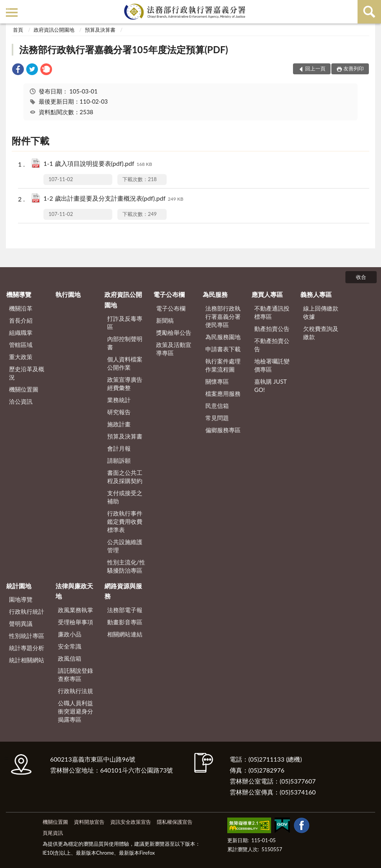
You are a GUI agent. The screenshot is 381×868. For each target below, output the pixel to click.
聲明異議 (21, 624)
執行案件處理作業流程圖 (223, 365)
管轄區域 (21, 345)
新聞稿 (165, 320)
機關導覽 (19, 294)
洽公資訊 (21, 401)
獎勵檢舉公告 (174, 332)
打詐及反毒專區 (125, 323)
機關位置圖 (24, 389)
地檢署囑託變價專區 (272, 365)
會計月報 (119, 448)
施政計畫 (119, 424)
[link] (18, 70)
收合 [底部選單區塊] (361, 277)
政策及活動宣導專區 (174, 349)
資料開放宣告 (89, 822)
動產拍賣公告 (272, 329)
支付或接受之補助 (125, 497)
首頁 (18, 30)
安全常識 (70, 646)
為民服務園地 (223, 337)
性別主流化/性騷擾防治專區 (126, 566)
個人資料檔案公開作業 (125, 363)
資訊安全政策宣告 (131, 822)
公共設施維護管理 (125, 546)
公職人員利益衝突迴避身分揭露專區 (75, 711)
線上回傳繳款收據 (321, 312)
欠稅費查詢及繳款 (321, 333)
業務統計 (119, 400)
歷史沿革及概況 (27, 373)
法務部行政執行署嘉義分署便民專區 (223, 316)
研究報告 (119, 412)
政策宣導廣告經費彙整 (125, 384)
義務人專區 (316, 294)
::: (7, 7)
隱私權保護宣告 (175, 822)
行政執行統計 (27, 611)
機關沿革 (21, 308)
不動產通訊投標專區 (272, 312)
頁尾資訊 (53, 833)
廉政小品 (70, 634)
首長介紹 (21, 320)
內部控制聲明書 (125, 343)
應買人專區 (267, 294)
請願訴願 (119, 460)
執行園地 (68, 294)
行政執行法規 (75, 691)
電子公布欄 (169, 294)
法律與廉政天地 (74, 591)
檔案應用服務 (223, 394)
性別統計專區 (27, 636)
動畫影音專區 (125, 622)
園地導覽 (21, 599)
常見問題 (217, 418)
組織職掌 (21, 332)
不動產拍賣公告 (272, 345)
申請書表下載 (223, 349)
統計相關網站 (27, 660)
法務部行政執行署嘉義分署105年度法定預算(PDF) (124, 49)
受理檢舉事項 (75, 622)
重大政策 (21, 357)
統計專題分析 (27, 648)
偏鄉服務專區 (223, 430)
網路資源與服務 (123, 591)
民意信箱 (217, 406)
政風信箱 (70, 658)
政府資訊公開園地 (54, 30)
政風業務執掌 (75, 610)
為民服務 (215, 294)
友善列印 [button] (354, 68)
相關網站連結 (125, 634)
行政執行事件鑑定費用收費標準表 (125, 521)
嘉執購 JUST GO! (270, 385)
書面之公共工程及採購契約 (125, 477)
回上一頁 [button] (315, 68)
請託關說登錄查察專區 (75, 675)
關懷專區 (217, 381)
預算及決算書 (100, 30)
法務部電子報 (125, 610)
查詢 (369, 12)
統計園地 (19, 586)
